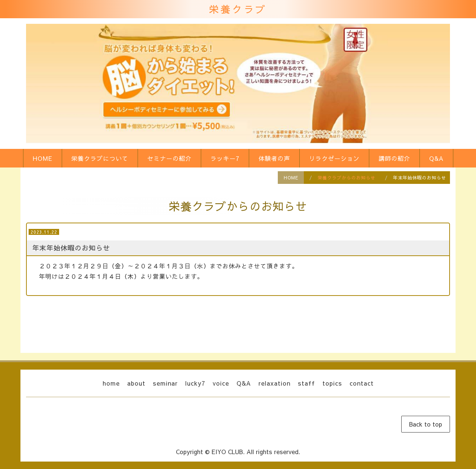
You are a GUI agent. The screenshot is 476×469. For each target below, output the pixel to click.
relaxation (274, 383)
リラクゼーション (334, 158)
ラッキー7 (225, 158)
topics (332, 383)
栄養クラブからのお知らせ (347, 178)
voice (221, 383)
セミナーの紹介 (169, 158)
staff (306, 383)
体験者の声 (274, 158)
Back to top (426, 424)
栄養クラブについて (100, 158)
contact (362, 383)
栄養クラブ (238, 9)
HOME (43, 158)
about (136, 383)
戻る (238, 320)
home (111, 383)
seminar (165, 383)
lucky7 (195, 383)
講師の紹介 (394, 158)
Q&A (436, 158)
